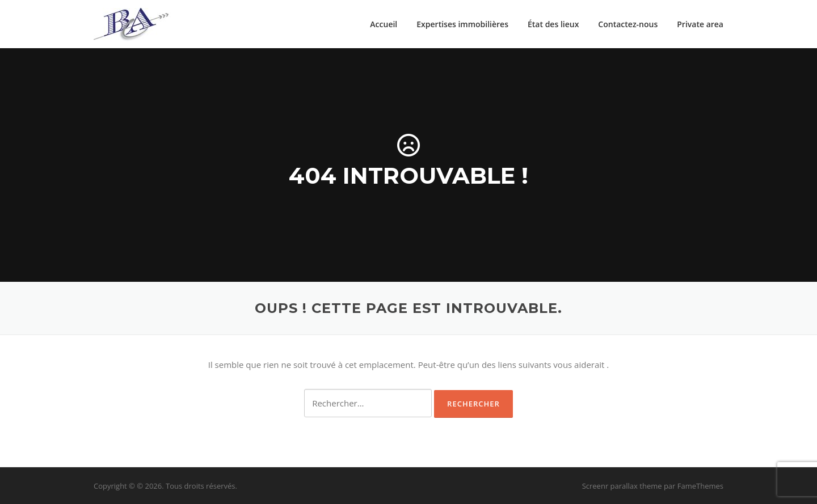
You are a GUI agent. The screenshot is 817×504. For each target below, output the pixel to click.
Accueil (384, 24)
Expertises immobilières (462, 24)
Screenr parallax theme (622, 486)
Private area (700, 24)
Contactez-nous (628, 24)
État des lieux (553, 24)
